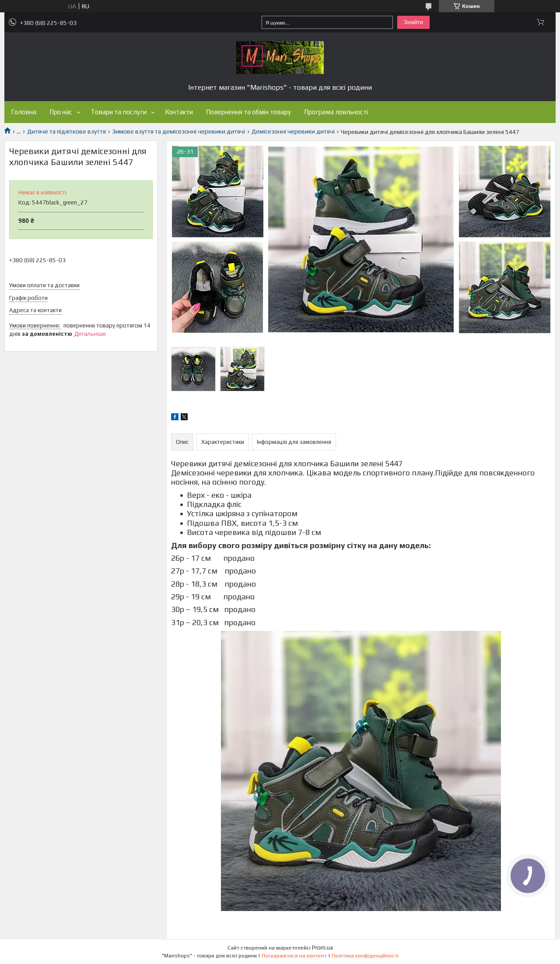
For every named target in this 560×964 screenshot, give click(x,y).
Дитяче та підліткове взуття (66, 131)
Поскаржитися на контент (294, 956)
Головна (24, 112)
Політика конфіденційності (365, 956)
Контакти (179, 112)
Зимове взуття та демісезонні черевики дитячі (178, 131)
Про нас (61, 112)
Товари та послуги (119, 112)
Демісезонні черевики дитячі (293, 131)
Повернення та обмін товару (248, 112)
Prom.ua (322, 948)
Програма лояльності (336, 112)
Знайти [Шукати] (413, 22)
